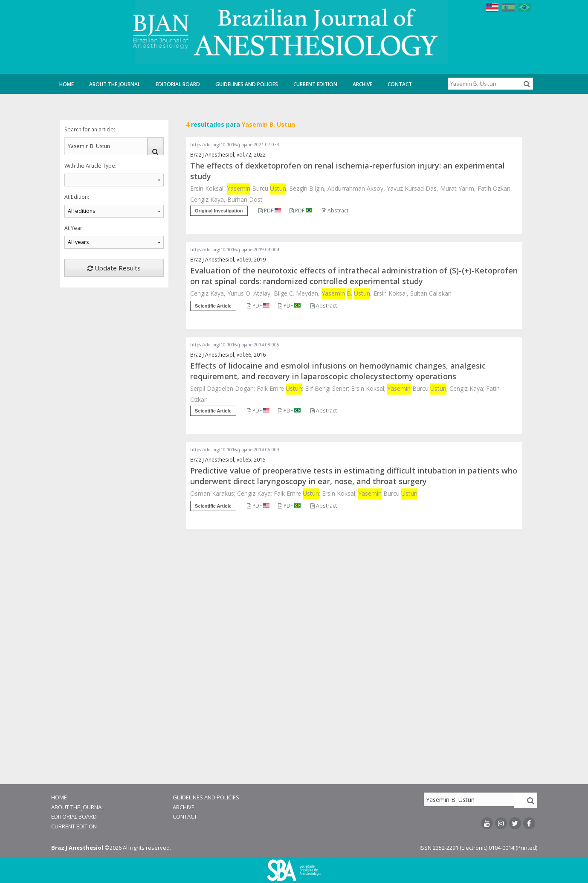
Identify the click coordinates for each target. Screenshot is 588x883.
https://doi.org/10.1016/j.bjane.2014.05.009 (235, 450)
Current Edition (315, 84)
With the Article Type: (90, 166)
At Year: (74, 228)
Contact (400, 84)
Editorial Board (178, 84)
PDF (270, 211)
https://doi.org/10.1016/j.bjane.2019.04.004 (235, 250)
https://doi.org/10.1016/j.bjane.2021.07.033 (235, 145)
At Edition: (77, 197)
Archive (362, 84)
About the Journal (115, 84)
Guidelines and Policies (247, 84)
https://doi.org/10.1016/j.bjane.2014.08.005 (235, 345)
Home (67, 84)
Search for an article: (90, 129)
